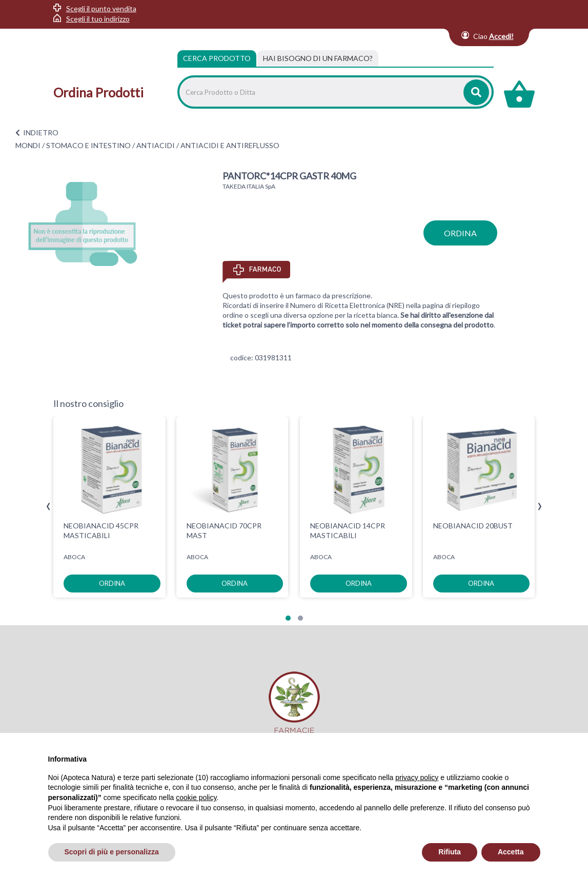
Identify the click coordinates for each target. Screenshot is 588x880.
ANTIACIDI (156, 145)
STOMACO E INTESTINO (88, 145)
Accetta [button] (511, 852)
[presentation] (48, 507)
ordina (460, 233)
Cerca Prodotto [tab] (217, 58)
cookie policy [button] (196, 797)
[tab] (318, 58)
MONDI (28, 145)
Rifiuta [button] (450, 852)
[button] (288, 618)
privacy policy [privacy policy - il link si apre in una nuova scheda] (417, 777)
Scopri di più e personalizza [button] (112, 852)
